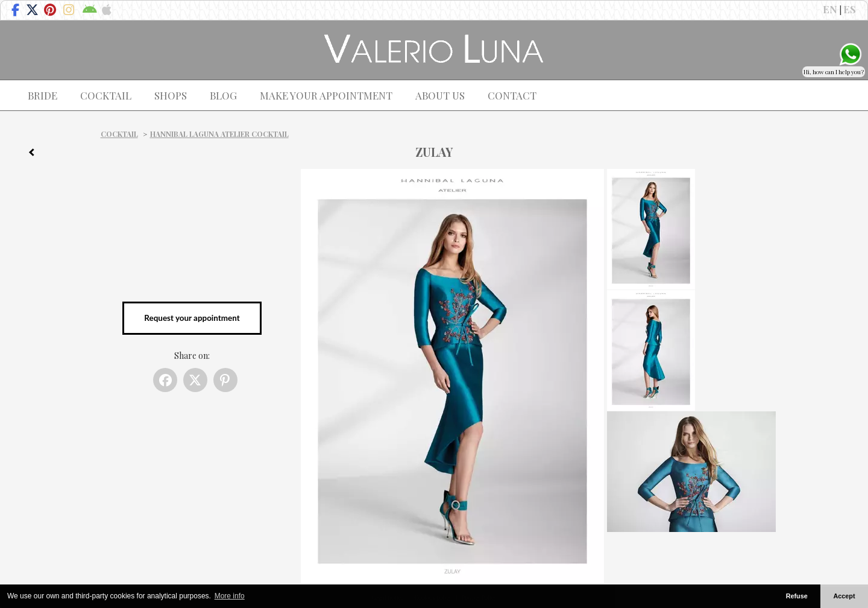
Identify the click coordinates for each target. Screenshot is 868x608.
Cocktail (119, 134)
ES (850, 9)
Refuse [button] (797, 596)
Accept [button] (844, 596)
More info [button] (230, 596)
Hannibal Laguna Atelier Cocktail (219, 134)
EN (830, 9)
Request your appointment (192, 318)
